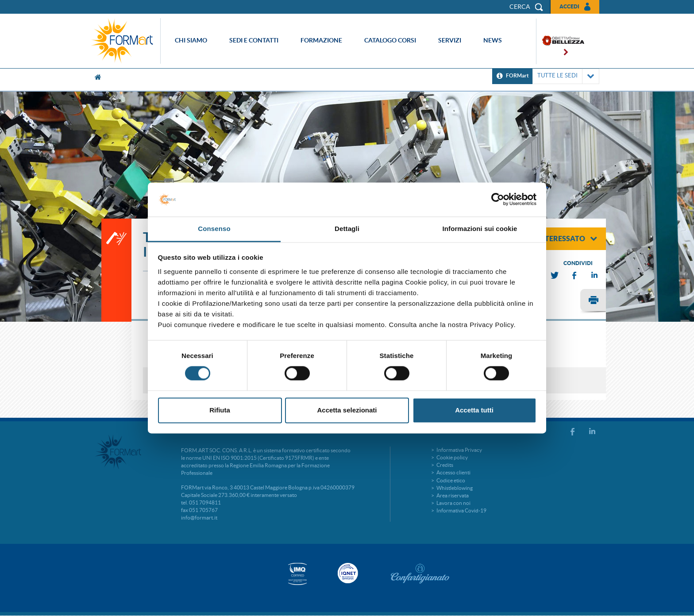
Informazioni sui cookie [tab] (480, 229)
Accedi (569, 6)
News (493, 40)
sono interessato (556, 239)
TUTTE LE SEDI (566, 76)
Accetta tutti (474, 410)
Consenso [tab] (214, 229)
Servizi (450, 40)
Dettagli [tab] (347, 229)
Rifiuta (220, 410)
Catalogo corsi (390, 40)
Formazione (321, 40)
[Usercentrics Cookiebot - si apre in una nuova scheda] (498, 200)
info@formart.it (199, 518)
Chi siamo (191, 40)
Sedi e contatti (254, 40)
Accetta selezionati (347, 410)
